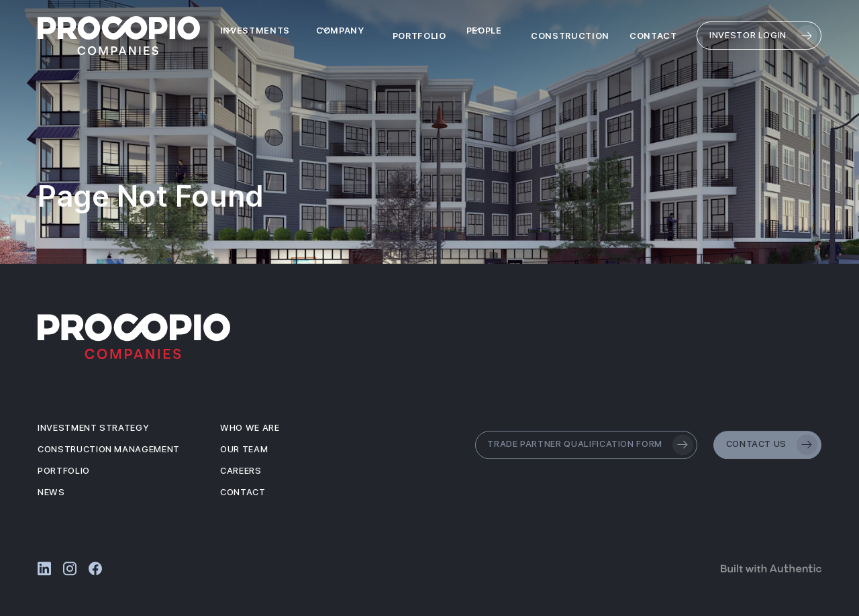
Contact (653, 36)
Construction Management (109, 449)
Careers (241, 471)
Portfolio (419, 36)
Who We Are (250, 428)
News (51, 492)
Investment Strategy (93, 428)
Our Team (244, 449)
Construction (570, 36)
